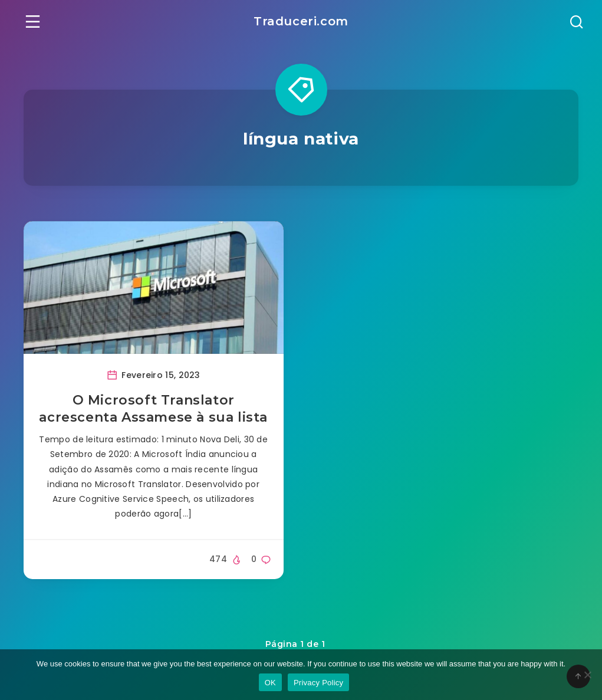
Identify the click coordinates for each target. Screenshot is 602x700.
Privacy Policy (318, 683)
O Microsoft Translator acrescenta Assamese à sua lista (153, 409)
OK (270, 683)
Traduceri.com (301, 21)
